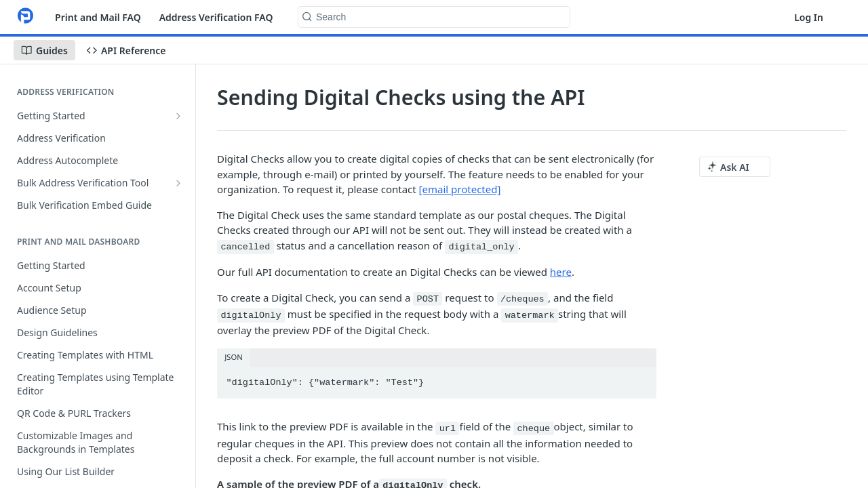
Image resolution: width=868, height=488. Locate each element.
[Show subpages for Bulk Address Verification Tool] (178, 183)
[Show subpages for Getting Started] (178, 116)
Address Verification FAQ (216, 17)
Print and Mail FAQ (98, 17)
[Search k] (434, 17)
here (561, 272)
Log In (809, 17)
